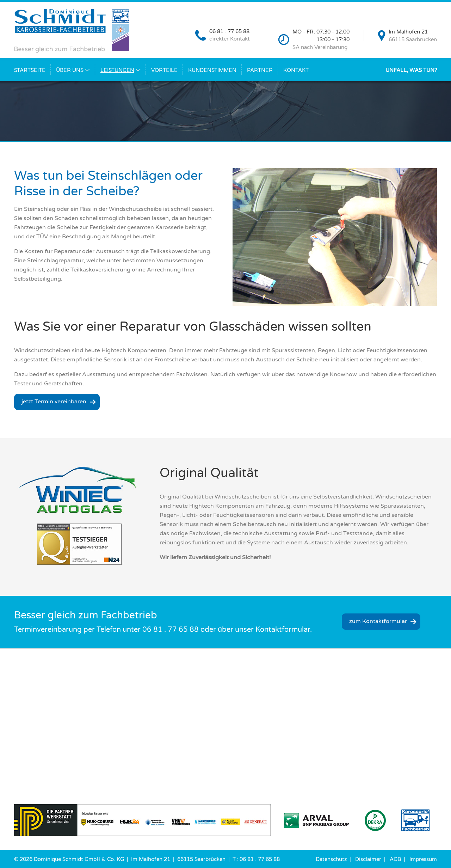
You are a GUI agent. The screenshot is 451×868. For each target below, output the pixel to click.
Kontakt (296, 70)
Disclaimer (368, 859)
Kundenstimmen (212, 70)
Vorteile (164, 70)
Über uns (70, 70)
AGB (395, 859)
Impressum (423, 859)
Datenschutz (331, 859)
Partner (260, 70)
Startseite (30, 70)
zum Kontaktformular (378, 621)
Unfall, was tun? (411, 70)
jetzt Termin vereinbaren (54, 402)
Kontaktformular (283, 630)
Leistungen (117, 70)
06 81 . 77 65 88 (229, 31)
